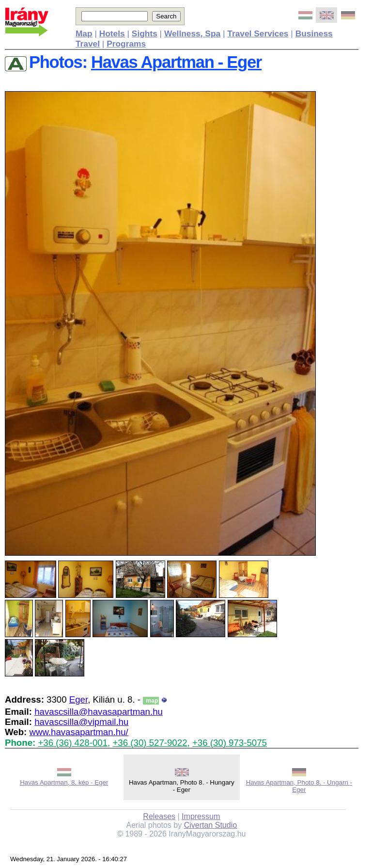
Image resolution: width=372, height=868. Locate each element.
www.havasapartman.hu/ (78, 732)
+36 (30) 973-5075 (230, 743)
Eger (78, 699)
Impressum (201, 816)
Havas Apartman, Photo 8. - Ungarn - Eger (299, 786)
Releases (159, 816)
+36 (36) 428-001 (73, 743)
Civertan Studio (210, 825)
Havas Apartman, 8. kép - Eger (64, 782)
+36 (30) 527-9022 (150, 743)
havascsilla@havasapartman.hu (99, 712)
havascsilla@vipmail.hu (81, 722)
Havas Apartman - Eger (176, 62)
